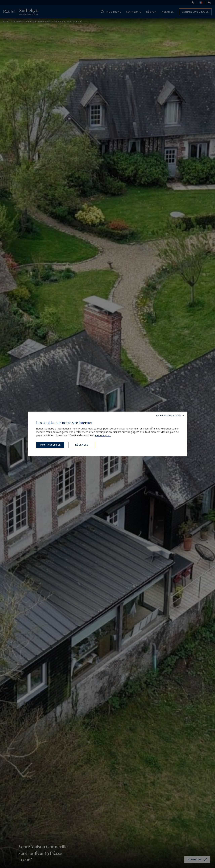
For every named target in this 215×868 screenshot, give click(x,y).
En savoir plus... (103, 435)
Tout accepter (50, 445)
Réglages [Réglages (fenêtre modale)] (82, 445)
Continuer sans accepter (169, 415)
